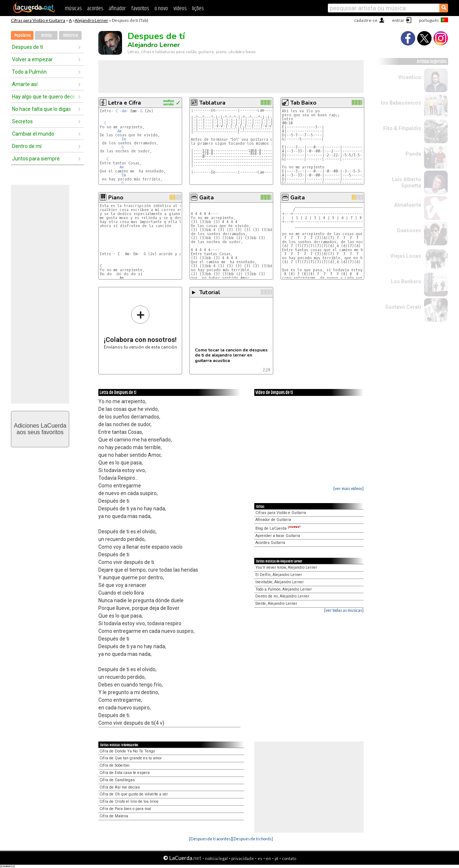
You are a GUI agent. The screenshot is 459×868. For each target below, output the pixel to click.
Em (124, 139)
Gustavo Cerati (403, 307)
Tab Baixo (303, 103)
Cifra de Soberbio (114, 765)
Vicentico (410, 77)
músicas (73, 9)
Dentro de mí (27, 146)
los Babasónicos (401, 103)
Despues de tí (28, 47)
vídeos (180, 9)
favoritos (140, 9)
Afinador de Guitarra (273, 520)
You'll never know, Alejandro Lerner (286, 567)
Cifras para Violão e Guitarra (38, 20)
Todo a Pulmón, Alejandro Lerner (284, 589)
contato (289, 858)
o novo (161, 9)
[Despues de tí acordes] (211, 839)
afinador (117, 9)
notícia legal (216, 858)
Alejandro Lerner (91, 20)
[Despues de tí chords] (252, 839)
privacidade (243, 858)
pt (276, 858)
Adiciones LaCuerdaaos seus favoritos (40, 429)
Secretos (22, 121)
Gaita (207, 198)
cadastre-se (366, 20)
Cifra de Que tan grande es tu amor (131, 758)
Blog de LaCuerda (278, 528)
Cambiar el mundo (33, 134)
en (268, 858)
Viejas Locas (406, 256)
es (260, 858)
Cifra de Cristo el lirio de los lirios (129, 801)
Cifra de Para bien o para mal (125, 809)
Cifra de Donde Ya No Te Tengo (127, 751)
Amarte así (25, 84)
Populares (22, 36)
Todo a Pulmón (29, 72)
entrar (398, 20)
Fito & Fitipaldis (402, 128)
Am (124, 111)
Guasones (409, 230)
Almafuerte (408, 205)
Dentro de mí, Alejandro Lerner (282, 596)
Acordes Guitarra (270, 543)
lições (198, 9)
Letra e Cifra (125, 103)
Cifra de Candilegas (117, 780)
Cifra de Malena (114, 816)
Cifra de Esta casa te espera (125, 773)
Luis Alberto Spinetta (407, 182)
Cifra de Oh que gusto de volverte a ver (134, 794)
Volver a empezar (32, 59)
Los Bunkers (406, 281)
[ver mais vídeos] (348, 488)
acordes (95, 9)
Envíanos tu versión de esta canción (140, 327)
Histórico (70, 36)
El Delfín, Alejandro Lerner (279, 575)
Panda (413, 154)
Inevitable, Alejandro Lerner (280, 582)
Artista (46, 36)
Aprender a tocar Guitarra (278, 536)
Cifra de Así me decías (120, 787)
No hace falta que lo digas (42, 109)
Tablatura (212, 103)
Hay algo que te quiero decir (44, 97)
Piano (116, 198)
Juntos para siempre (36, 159)
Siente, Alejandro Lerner (276, 604)
